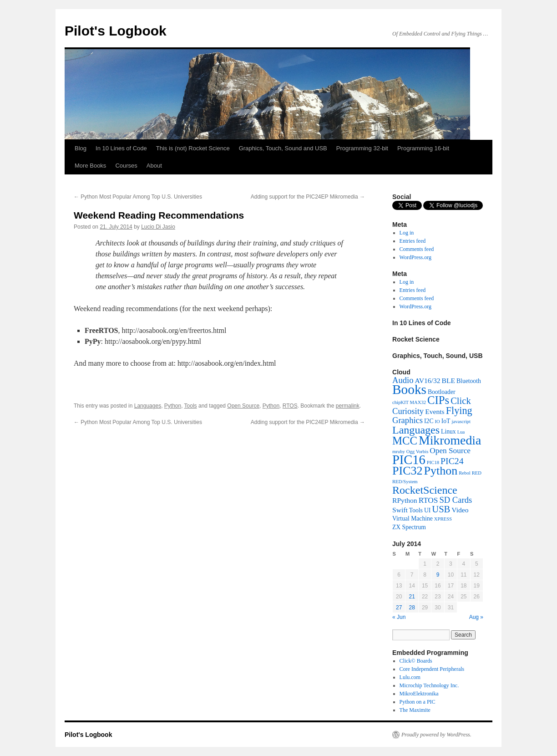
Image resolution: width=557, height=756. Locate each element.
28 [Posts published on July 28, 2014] (412, 608)
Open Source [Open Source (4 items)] (450, 451)
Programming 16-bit (423, 148)
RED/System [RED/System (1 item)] (405, 482)
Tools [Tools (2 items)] (416, 510)
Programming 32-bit (362, 148)
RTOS (290, 406)
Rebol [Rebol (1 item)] (464, 473)
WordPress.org (415, 257)
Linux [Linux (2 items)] (448, 432)
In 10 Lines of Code (121, 148)
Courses (126, 166)
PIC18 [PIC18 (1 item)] (433, 462)
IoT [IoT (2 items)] (446, 421)
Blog (81, 148)
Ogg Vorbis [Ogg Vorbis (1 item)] (417, 452)
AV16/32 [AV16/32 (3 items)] (427, 381)
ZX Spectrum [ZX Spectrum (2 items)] (409, 527)
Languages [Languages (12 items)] (416, 430)
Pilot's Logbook (116, 31)
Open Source (243, 406)
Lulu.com (410, 677)
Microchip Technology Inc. (429, 685)
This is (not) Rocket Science (193, 148)
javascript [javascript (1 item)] (461, 421)
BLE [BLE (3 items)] (448, 381)
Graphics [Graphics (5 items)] (408, 420)
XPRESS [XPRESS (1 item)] (443, 519)
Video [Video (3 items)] (460, 510)
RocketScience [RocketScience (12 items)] (425, 490)
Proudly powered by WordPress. (436, 735)
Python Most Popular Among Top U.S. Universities (138, 197)
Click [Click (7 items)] (461, 401)
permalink (348, 406)
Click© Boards (416, 661)
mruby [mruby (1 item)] (399, 452)
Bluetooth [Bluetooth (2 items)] (469, 381)
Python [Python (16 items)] (441, 471)
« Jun (399, 617)
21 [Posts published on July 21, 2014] (412, 597)
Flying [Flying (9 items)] (459, 411)
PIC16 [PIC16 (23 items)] (409, 460)
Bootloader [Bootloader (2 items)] (442, 392)
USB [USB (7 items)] (441, 509)
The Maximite (415, 710)
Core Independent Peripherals (432, 669)
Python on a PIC (418, 702)
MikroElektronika (419, 694)
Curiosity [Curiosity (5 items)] (408, 411)
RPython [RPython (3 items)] (405, 500)
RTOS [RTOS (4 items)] (428, 500)
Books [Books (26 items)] (409, 389)
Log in (407, 233)
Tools (191, 406)
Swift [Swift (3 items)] (400, 510)
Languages (148, 406)
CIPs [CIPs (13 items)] (438, 400)
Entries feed (413, 241)
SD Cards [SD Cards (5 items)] (456, 500)
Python (173, 406)
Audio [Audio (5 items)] (403, 380)
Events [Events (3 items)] (435, 411)
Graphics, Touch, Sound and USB (283, 148)
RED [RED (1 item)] (477, 473)
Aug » (476, 617)
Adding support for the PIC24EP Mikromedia (308, 197)
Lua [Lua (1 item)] (461, 432)
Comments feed (417, 249)
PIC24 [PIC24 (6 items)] (452, 461)
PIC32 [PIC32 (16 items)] (408, 471)
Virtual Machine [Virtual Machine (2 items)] (413, 518)
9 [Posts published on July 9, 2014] (438, 575)
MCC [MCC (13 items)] (405, 441)
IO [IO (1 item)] (438, 421)
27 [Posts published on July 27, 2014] (399, 608)
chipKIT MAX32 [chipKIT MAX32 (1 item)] (409, 402)
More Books (90, 166)
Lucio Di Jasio (158, 227)
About (154, 166)
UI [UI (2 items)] (427, 510)
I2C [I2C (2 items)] (429, 421)
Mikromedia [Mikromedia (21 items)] (450, 440)
